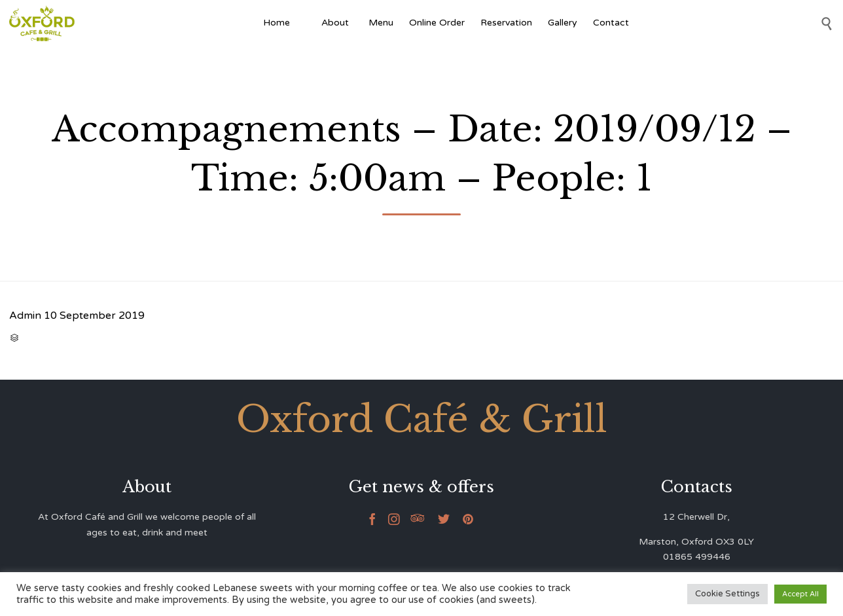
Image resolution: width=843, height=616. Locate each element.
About (337, 23)
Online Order (437, 23)
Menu (381, 23)
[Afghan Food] (306, 23)
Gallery (563, 23)
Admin (25, 316)
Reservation (506, 23)
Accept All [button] (800, 594)
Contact (611, 23)
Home (277, 23)
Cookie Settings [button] (727, 594)
